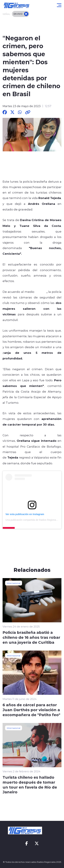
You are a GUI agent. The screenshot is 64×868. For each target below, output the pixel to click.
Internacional (14, 583)
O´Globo (41, 292)
